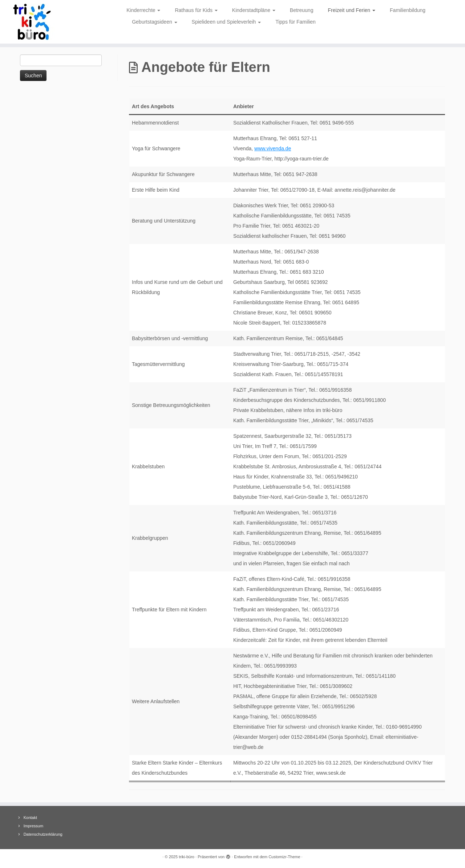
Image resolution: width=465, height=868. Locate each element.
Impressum (33, 826)
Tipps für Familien (296, 22)
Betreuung (302, 10)
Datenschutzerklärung (43, 834)
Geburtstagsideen (154, 22)
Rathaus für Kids (196, 10)
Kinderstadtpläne (254, 10)
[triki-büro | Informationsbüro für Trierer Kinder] (54, 22)
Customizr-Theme (284, 857)
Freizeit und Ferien (351, 10)
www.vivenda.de (273, 148)
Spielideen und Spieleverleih (227, 22)
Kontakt (30, 818)
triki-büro (187, 857)
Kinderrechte (143, 10)
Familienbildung (408, 10)
